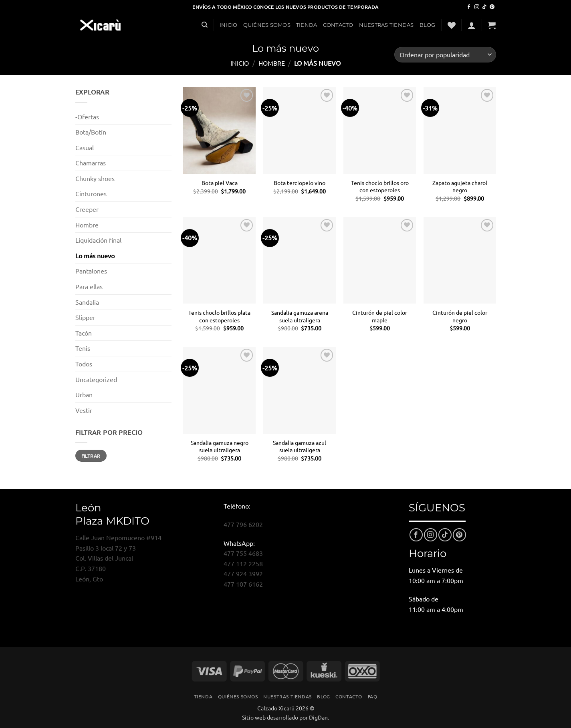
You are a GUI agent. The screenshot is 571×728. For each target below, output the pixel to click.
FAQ (373, 696)
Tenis (83, 348)
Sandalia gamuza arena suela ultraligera (300, 316)
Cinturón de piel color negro (460, 316)
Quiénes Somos (267, 25)
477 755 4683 (243, 553)
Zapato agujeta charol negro (460, 186)
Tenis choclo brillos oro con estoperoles (380, 186)
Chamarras (91, 163)
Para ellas (89, 286)
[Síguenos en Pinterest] (492, 7)
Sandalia (87, 302)
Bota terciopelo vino (300, 183)
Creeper (87, 209)
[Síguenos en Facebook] (469, 7)
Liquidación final (98, 240)
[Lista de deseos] (452, 25)
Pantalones (91, 271)
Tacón (84, 333)
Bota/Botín (91, 132)
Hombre (272, 63)
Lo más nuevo (95, 255)
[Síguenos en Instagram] (477, 7)
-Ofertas (87, 117)
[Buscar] (205, 25)
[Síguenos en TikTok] (484, 7)
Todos (84, 364)
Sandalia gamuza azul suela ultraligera (300, 446)
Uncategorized (96, 379)
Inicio (229, 25)
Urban (84, 394)
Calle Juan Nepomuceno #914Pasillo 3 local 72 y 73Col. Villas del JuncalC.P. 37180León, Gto (118, 558)
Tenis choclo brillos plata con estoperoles (219, 316)
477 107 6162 (243, 584)
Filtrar (91, 456)
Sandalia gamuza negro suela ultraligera (220, 446)
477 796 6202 (243, 524)
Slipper (85, 317)
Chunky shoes (95, 178)
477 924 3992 (243, 573)
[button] (472, 25)
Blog (428, 25)
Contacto (338, 25)
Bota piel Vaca (220, 183)
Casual (85, 147)
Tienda (307, 25)
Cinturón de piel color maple (380, 316)
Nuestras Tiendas (386, 25)
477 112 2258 (243, 563)
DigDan (318, 717)
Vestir (84, 410)
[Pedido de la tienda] (445, 55)
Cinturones (91, 193)
